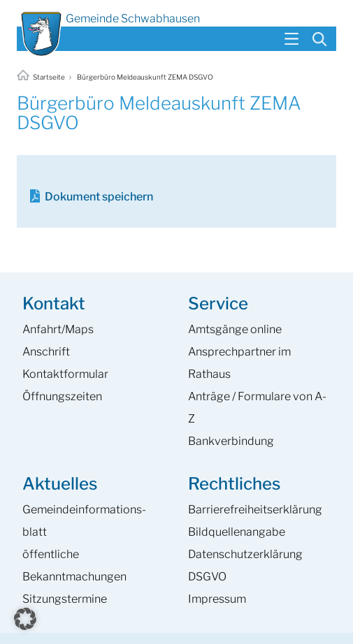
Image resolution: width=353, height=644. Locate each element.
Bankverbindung (231, 441)
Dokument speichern (99, 197)
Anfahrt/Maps (58, 329)
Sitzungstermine (65, 599)
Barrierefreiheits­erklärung (255, 510)
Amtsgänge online (235, 329)
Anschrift (46, 352)
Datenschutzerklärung (245, 554)
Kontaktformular (65, 374)
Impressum (217, 599)
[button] (25, 619)
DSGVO (207, 577)
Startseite (42, 77)
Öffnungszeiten (62, 396)
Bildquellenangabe (237, 532)
